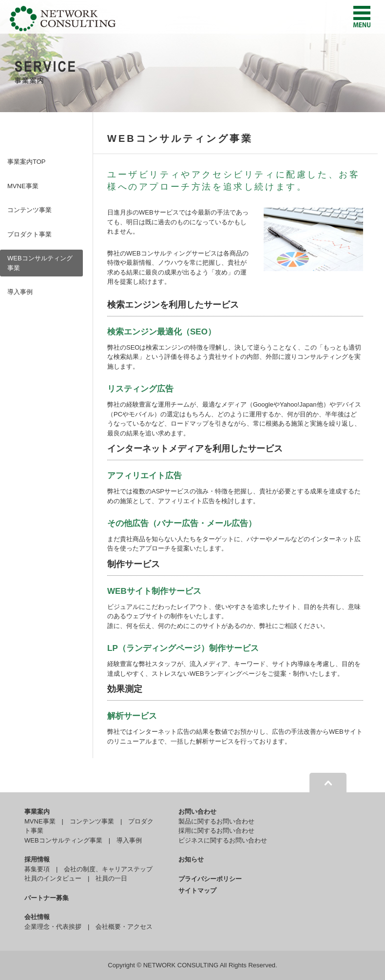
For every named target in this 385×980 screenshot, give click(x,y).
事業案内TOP (27, 162)
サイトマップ (197, 891)
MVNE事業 (23, 186)
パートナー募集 (47, 898)
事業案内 (37, 812)
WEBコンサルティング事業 (40, 263)
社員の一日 (111, 878)
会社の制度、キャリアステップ (108, 869)
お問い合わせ (197, 812)
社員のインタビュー (53, 878)
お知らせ (191, 859)
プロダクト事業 (29, 234)
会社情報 (37, 917)
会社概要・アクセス (124, 927)
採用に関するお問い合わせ (216, 831)
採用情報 (37, 859)
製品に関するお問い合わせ (216, 821)
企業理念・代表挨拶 (53, 927)
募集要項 (37, 869)
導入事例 (20, 292)
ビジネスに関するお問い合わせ (223, 840)
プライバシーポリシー (210, 879)
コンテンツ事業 (29, 210)
